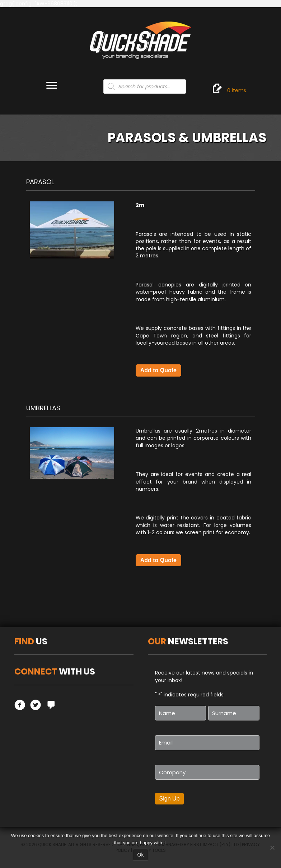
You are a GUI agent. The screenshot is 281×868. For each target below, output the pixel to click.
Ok (141, 855)
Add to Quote (158, 370)
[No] (272, 848)
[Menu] (52, 85)
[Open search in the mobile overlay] (145, 87)
